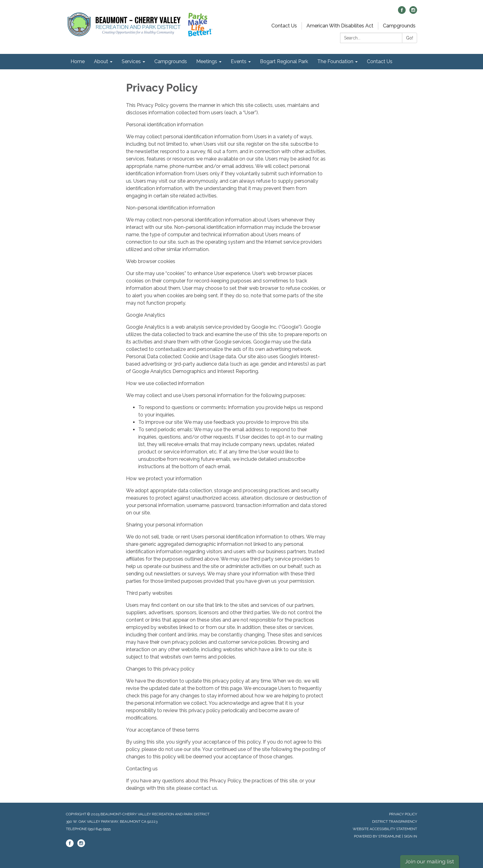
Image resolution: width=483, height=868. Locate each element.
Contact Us (284, 26)
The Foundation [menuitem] (335, 61)
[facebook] (402, 12)
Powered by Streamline (377, 836)
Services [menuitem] (131, 61)
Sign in (410, 836)
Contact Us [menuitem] (380, 61)
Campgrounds (399, 26)
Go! (410, 38)
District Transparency (395, 821)
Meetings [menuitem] (207, 61)
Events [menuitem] (239, 61)
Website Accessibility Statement (385, 829)
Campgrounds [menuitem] (171, 61)
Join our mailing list (430, 861)
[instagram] (413, 12)
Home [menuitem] (78, 61)
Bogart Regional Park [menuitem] (284, 61)
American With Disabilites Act (340, 26)
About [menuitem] (101, 61)
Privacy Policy (403, 814)
